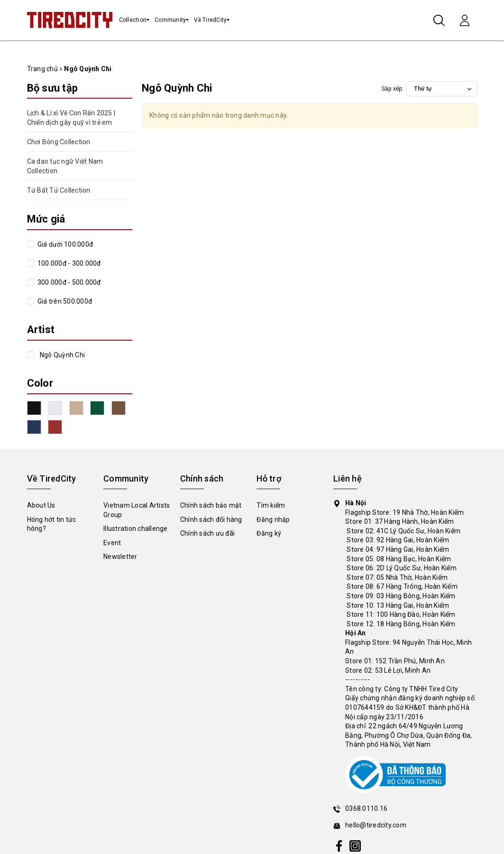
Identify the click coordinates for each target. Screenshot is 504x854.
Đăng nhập (273, 520)
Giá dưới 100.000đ (65, 244)
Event (112, 543)
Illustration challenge (136, 529)
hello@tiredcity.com (376, 825)
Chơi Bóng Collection (59, 142)
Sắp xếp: (393, 89)
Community (170, 20)
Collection (133, 20)
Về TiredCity (210, 20)
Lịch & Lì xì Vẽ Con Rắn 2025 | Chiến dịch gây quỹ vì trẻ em (71, 118)
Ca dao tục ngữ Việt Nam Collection (65, 166)
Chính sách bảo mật (211, 505)
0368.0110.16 (366, 808)
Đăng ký (269, 533)
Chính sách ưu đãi (207, 533)
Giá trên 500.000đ (64, 301)
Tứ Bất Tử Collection (59, 190)
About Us (41, 505)
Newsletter (120, 557)
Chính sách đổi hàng (211, 520)
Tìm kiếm (271, 505)
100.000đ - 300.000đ (69, 263)
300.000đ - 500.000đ (69, 282)
